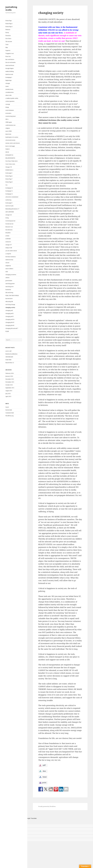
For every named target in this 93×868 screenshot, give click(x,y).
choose (7, 263)
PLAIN (7, 331)
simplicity (8, 266)
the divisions (9, 230)
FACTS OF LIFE (9, 206)
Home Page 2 (9, 24)
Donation (8, 36)
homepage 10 (9, 188)
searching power (10, 284)
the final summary (11, 257)
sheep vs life (9, 248)
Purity (7, 33)
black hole (8, 134)
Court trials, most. (10, 164)
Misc (7, 47)
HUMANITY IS (9, 155)
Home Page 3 (9, 27)
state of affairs (9, 269)
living (7, 218)
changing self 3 (10, 316)
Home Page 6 (9, 176)
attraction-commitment (12, 197)
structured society (10, 140)
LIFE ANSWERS (10, 212)
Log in (7, 407)
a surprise (8, 254)
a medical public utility (12, 98)
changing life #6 (10, 325)
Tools (7, 44)
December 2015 (10, 379)
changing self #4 (10, 319)
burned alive (9, 299)
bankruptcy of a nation (12, 137)
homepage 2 (9, 77)
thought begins (10, 68)
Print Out (8, 56)
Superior (8, 50)
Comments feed (10, 413)
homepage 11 (9, 191)
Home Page (9, 21)
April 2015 (8, 396)
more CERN (9, 131)
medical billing (10, 71)
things (7, 107)
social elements (10, 110)
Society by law (9, 224)
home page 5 (9, 173)
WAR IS (8, 149)
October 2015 (9, 385)
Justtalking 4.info (11, 8)
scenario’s (8, 242)
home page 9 (9, 203)
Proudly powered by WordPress (47, 806)
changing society (10, 307)
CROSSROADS (9, 357)
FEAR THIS (8, 360)
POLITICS (8, 233)
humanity (8, 290)
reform (7, 278)
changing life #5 (10, 322)
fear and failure (10, 59)
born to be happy (10, 146)
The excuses (9, 42)
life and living (9, 293)
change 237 (9, 245)
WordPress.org (9, 416)
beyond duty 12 (10, 363)
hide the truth (9, 74)
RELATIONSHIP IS (10, 158)
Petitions (8, 30)
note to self (8, 351)
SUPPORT (8, 239)
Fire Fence (8, 39)
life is (7, 119)
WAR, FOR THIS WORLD (12, 296)
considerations (10, 92)
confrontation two (10, 125)
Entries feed (9, 410)
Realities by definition (11, 354)
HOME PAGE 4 (9, 170)
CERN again (9, 122)
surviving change (10, 304)
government (9, 281)
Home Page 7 (9, 179)
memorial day (9, 260)
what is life (8, 95)
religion (8, 128)
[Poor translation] (10, 822)
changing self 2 (10, 313)
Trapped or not (10, 53)
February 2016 (10, 373)
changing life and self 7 (12, 328)
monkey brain (9, 89)
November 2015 (10, 382)
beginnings (8, 80)
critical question (10, 101)
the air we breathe (10, 62)
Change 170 (9, 167)
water (7, 86)
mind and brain (10, 65)
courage (8, 104)
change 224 (9, 215)
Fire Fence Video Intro (12, 161)
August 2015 (9, 391)
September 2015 (10, 388)
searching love (9, 287)
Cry (6, 185)
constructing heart (11, 116)
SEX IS (7, 152)
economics (8, 113)
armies (7, 236)
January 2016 (9, 376)
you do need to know (11, 251)
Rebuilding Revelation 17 (12, 209)
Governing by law (10, 221)
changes (8, 83)
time (7, 272)
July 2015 (8, 394)
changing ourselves (11, 275)
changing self (9, 310)
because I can (9, 227)
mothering (8, 200)
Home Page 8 (9, 182)
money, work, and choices (13, 143)
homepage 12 (9, 194)
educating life (9, 301)
